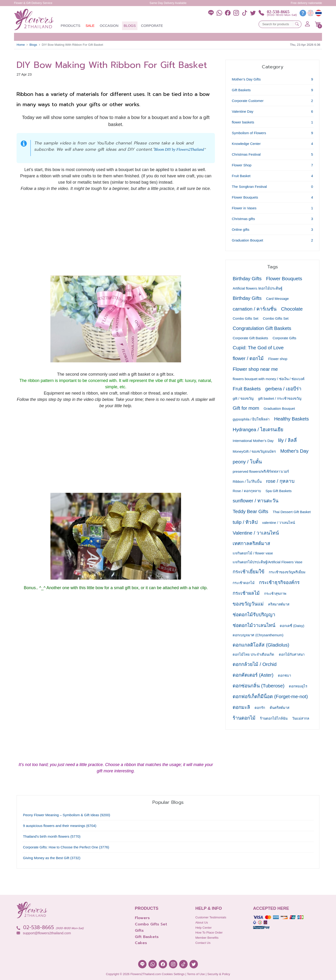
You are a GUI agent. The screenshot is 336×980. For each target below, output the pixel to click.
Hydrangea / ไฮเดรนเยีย (258, 429)
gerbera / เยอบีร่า (283, 389)
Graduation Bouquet (279, 408)
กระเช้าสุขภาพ (275, 593)
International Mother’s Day (253, 441)
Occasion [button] (109, 26)
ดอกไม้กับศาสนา (292, 654)
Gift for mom (246, 408)
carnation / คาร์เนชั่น (255, 309)
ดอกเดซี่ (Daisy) (292, 626)
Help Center (203, 928)
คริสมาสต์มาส (279, 604)
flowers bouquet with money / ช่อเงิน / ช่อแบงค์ (269, 379)
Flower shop (278, 359)
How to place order (209, 933)
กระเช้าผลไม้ (246, 593)
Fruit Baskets (247, 389)
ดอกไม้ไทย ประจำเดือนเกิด (253, 654)
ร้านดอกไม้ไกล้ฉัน (274, 718)
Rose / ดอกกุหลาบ (247, 491)
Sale (90, 26)
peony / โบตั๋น (247, 462)
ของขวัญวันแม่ (248, 604)
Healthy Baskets (292, 419)
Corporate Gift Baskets (250, 338)
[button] (318, 24)
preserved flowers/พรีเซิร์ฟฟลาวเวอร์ (261, 471)
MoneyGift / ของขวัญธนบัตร (254, 451)
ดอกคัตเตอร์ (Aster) (253, 675)
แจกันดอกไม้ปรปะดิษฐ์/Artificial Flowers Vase (268, 562)
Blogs (130, 26)
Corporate (152, 26)
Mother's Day (294, 451)
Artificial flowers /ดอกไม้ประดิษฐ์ (257, 288)
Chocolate (292, 309)
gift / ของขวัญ (243, 398)
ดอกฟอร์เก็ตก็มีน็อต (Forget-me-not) (270, 696)
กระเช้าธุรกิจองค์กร (279, 582)
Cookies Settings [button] (173, 974)
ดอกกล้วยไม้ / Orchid (255, 664)
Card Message (277, 299)
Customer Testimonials (211, 917)
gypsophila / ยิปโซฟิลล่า (251, 419)
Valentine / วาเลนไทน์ (256, 533)
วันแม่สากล (301, 718)
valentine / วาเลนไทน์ (278, 523)
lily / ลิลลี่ (287, 440)
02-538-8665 (278, 12)
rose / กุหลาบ (280, 481)
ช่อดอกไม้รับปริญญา (254, 614)
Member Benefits (207, 938)
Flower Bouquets (285, 278)
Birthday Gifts (247, 278)
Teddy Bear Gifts (250, 511)
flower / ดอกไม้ (248, 358)
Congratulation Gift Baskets (262, 328)
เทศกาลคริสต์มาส (251, 543)
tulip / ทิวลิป (245, 522)
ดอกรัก (260, 708)
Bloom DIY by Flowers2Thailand (179, 149)
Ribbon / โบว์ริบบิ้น (247, 481)
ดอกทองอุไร (298, 686)
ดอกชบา (284, 675)
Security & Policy (219, 974)
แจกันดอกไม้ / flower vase (253, 553)
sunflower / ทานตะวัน (255, 501)
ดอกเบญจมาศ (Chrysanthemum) (258, 635)
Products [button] (70, 26)
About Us (202, 922)
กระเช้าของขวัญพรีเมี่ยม (287, 572)
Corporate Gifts (284, 338)
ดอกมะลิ (241, 707)
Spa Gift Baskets (279, 491)
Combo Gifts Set (245, 318)
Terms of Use (196, 974)
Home (21, 45)
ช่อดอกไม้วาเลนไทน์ (254, 625)
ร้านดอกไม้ (244, 718)
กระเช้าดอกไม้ (244, 583)
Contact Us (203, 943)
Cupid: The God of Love (258, 348)
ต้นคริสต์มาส (280, 708)
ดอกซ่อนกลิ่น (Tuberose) (259, 686)
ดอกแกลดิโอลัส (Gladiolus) (261, 645)
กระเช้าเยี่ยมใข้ (248, 572)
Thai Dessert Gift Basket (292, 512)
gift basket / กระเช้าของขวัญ (280, 398)
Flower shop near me (255, 369)
